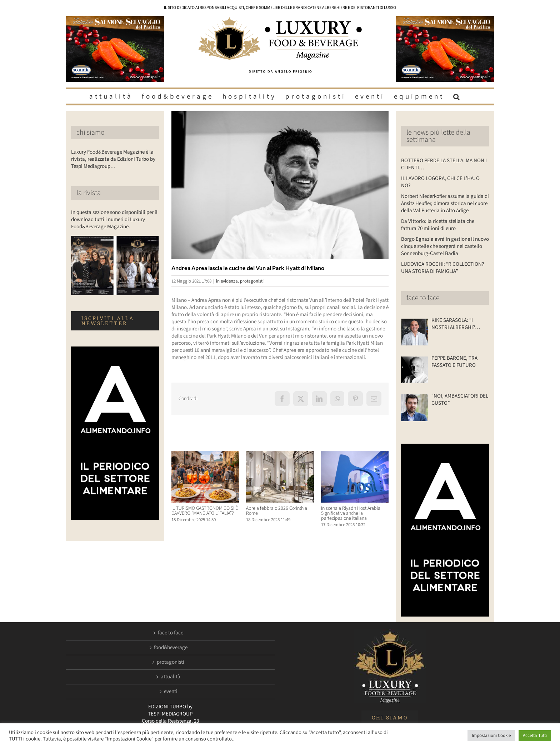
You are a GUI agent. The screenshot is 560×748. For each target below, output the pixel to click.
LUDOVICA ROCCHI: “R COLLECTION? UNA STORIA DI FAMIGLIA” (442, 268)
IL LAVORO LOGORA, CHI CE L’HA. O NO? (440, 182)
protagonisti (252, 281)
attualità (171, 677)
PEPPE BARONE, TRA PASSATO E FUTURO (454, 362)
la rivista (89, 193)
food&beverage (171, 648)
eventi (171, 692)
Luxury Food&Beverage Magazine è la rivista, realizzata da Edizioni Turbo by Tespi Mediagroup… (113, 159)
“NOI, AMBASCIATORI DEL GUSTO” (460, 400)
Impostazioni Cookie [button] (491, 735)
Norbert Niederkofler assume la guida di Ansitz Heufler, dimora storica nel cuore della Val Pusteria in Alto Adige (445, 203)
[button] (457, 96)
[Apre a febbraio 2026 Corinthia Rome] (280, 455)
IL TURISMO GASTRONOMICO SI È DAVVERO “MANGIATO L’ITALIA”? (205, 511)
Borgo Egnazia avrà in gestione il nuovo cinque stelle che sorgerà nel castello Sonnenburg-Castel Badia (445, 246)
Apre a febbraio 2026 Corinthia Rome (277, 511)
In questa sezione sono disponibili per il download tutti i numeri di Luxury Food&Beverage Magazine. (114, 220)
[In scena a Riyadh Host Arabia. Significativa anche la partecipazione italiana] (355, 455)
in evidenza (227, 281)
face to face (423, 298)
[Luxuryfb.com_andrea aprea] (280, 185)
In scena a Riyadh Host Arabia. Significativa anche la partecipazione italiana (351, 513)
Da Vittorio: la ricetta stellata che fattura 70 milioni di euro (438, 225)
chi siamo (91, 133)
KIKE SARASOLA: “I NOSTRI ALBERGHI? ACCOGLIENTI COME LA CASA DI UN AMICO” (457, 324)
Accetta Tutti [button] (535, 735)
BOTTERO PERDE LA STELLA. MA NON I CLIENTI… (444, 164)
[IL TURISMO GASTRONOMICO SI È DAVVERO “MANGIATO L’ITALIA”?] (205, 455)
